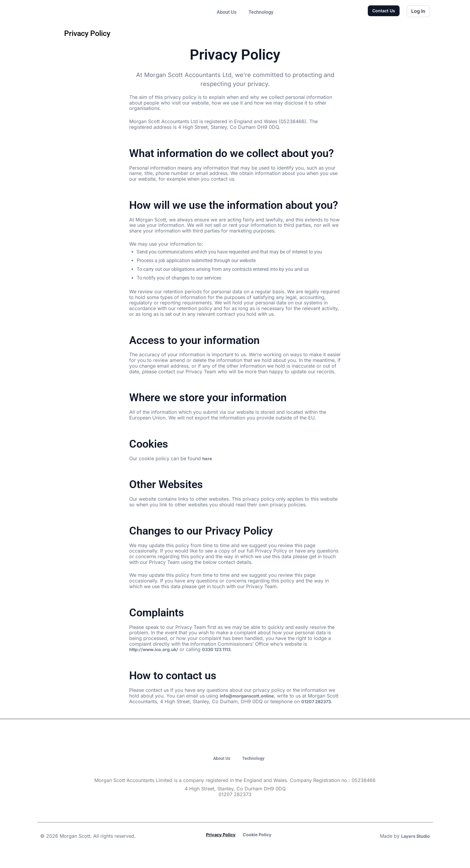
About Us (227, 12)
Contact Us (384, 11)
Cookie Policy (259, 848)
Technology (261, 12)
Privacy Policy (219, 848)
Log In (418, 11)
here (208, 458)
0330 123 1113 (223, 649)
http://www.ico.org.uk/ (156, 649)
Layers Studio (414, 849)
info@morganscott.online (250, 696)
